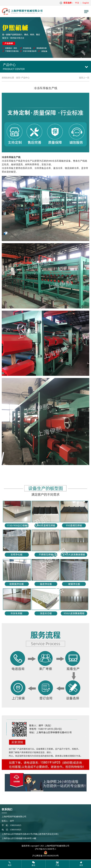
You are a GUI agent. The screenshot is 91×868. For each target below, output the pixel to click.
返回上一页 (84, 78)
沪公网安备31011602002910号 (45, 856)
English (86, 3)
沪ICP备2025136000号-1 (45, 849)
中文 (77, 3)
